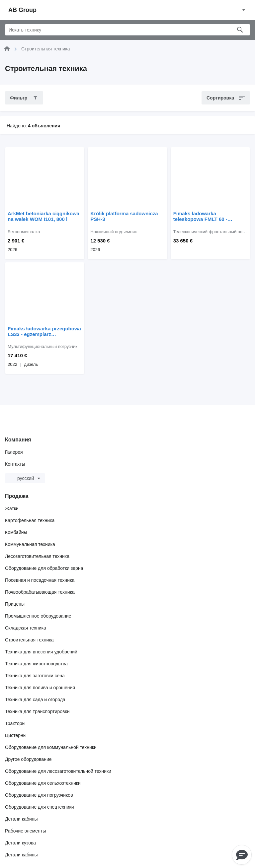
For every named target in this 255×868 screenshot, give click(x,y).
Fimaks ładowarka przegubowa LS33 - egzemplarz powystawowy (44, 331)
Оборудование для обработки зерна (44, 568)
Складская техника (26, 628)
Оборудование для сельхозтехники (43, 783)
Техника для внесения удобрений (41, 652)
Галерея (14, 452)
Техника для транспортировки (37, 711)
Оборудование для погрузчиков (39, 795)
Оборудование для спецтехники (40, 807)
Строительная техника (29, 640)
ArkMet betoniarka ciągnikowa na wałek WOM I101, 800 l (43, 216)
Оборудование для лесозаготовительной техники (58, 771)
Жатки (12, 508)
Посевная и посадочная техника (40, 580)
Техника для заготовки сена (35, 676)
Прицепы (15, 604)
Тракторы (15, 723)
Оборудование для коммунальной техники (51, 747)
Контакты (15, 464)
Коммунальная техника (30, 544)
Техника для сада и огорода (35, 700)
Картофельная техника (30, 520)
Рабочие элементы (25, 831)
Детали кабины (21, 819)
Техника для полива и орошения (40, 688)
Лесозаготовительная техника (37, 556)
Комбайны (16, 532)
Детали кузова (20, 843)
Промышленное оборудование (38, 616)
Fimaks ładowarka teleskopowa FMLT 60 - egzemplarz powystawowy (204, 216)
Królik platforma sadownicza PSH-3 (124, 216)
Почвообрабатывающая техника (40, 592)
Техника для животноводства (36, 664)
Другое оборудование (28, 759)
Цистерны (16, 735)
